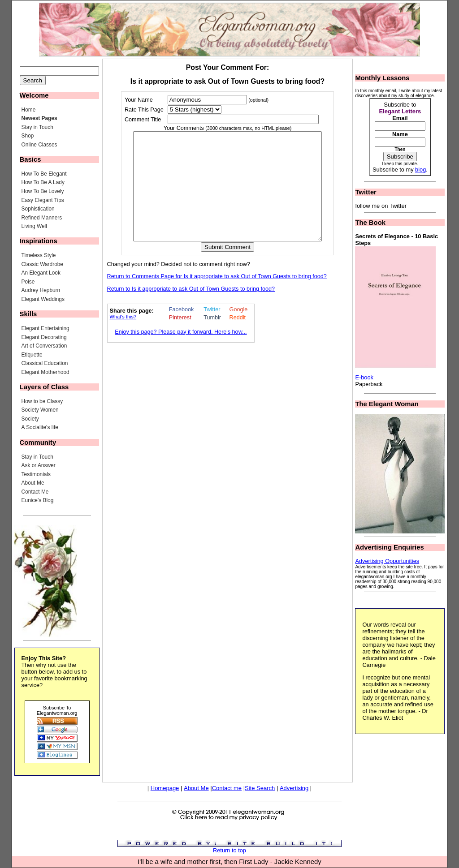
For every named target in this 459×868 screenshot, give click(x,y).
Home (29, 110)
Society (30, 419)
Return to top (229, 850)
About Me (33, 483)
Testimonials (36, 474)
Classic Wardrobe (42, 264)
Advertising (294, 788)
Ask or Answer (39, 465)
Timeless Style (39, 255)
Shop (28, 136)
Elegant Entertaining (45, 328)
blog (420, 170)
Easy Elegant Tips (43, 200)
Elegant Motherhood (45, 372)
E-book (364, 377)
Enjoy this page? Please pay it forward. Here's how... (181, 353)
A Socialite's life (40, 427)
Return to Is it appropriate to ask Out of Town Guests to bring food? (191, 310)
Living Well (34, 226)
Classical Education (45, 363)
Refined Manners (42, 218)
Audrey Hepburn (41, 290)
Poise (28, 282)
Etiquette (32, 355)
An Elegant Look (41, 273)
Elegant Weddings (43, 299)
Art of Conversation (44, 346)
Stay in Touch (37, 127)
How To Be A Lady (43, 182)
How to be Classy (42, 401)
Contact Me (35, 492)
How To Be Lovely (43, 191)
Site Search (260, 788)
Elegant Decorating (44, 337)
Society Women (40, 410)
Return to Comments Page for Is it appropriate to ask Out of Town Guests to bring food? (217, 298)
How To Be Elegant (44, 174)
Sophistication (38, 209)
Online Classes (39, 145)
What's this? (123, 338)
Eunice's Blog (38, 500)
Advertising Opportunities (387, 561)
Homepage (165, 788)
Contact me (227, 788)
